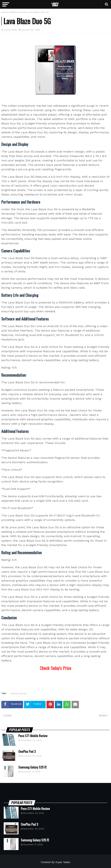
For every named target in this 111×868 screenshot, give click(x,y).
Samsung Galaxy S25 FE (33, 767)
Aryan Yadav (63, 862)
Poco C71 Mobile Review (33, 736)
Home (5, 12)
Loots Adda (10, 30)
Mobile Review (18, 12)
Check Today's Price (55, 668)
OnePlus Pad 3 (27, 752)
